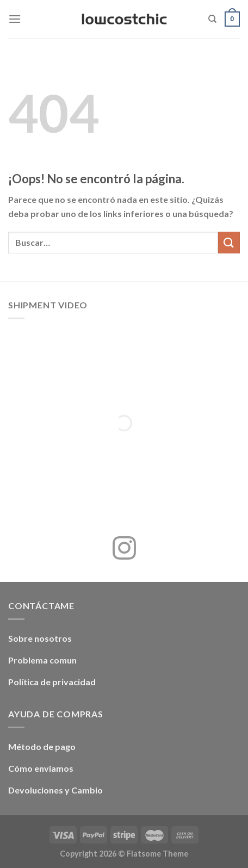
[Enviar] (229, 242)
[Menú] (15, 19)
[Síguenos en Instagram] (124, 550)
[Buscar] (212, 19)
